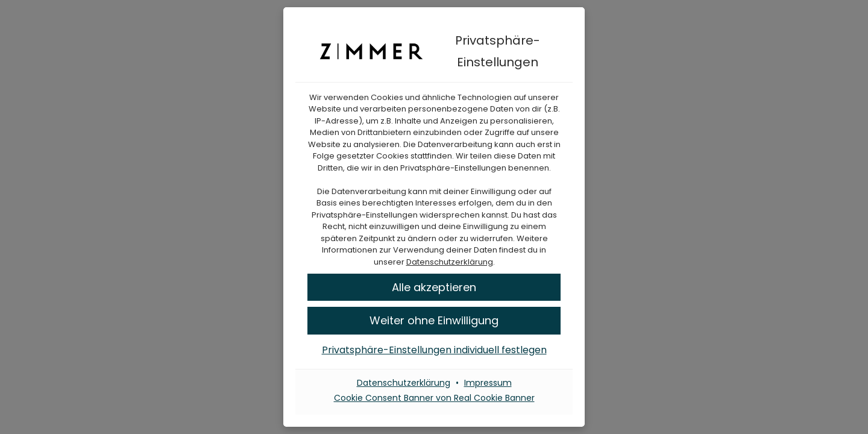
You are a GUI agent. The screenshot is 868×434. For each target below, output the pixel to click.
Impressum (488, 383)
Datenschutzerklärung (450, 262)
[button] (434, 320)
